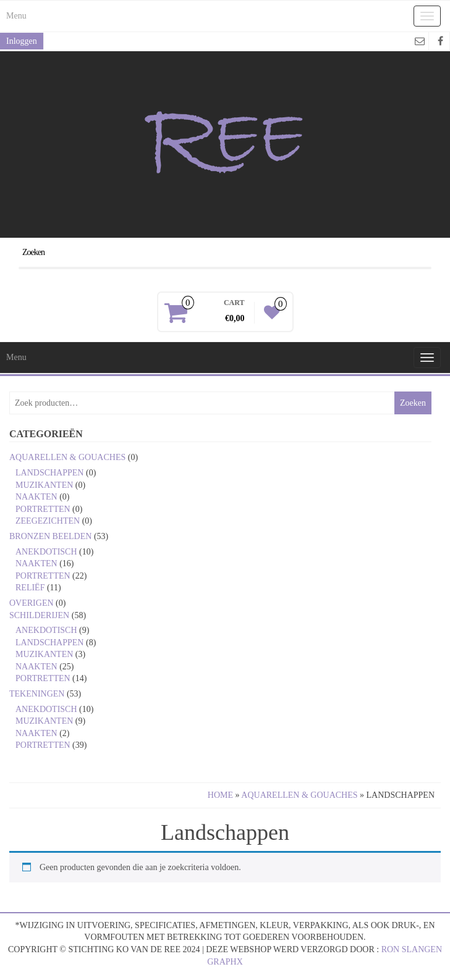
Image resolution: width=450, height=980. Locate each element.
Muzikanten (44, 485)
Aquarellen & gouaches (67, 457)
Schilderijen (39, 615)
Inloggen (22, 41)
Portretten (43, 509)
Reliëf (30, 588)
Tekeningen (37, 694)
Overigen (32, 603)
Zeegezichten (48, 521)
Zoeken (413, 403)
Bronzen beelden (50, 536)
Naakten (36, 497)
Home (220, 795)
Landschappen (49, 473)
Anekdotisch (46, 552)
